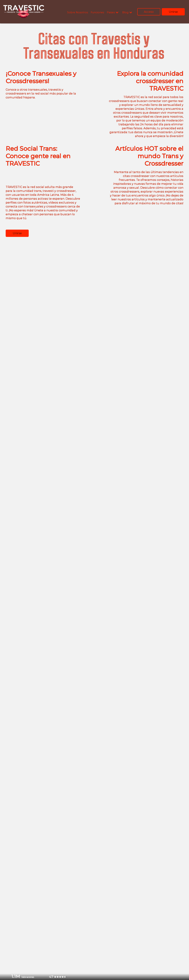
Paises (111, 13)
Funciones (97, 12)
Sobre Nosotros (77, 12)
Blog (125, 13)
